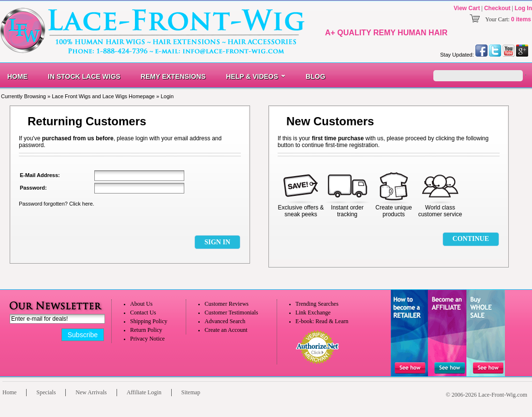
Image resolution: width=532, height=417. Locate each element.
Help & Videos (252, 76)
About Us (141, 304)
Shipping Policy (149, 321)
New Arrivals (91, 392)
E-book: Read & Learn (322, 321)
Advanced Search (225, 321)
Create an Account (226, 330)
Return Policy (146, 330)
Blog (315, 76)
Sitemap (191, 392)
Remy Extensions (173, 76)
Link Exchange (313, 313)
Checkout (497, 8)
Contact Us (143, 313)
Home (17, 76)
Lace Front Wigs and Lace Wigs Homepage (103, 96)
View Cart (467, 8)
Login (167, 96)
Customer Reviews (227, 304)
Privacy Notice (148, 339)
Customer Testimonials (231, 313)
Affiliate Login (144, 392)
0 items (521, 19)
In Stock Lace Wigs (84, 76)
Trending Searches (317, 304)
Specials (46, 392)
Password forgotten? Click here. (57, 204)
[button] (217, 242)
